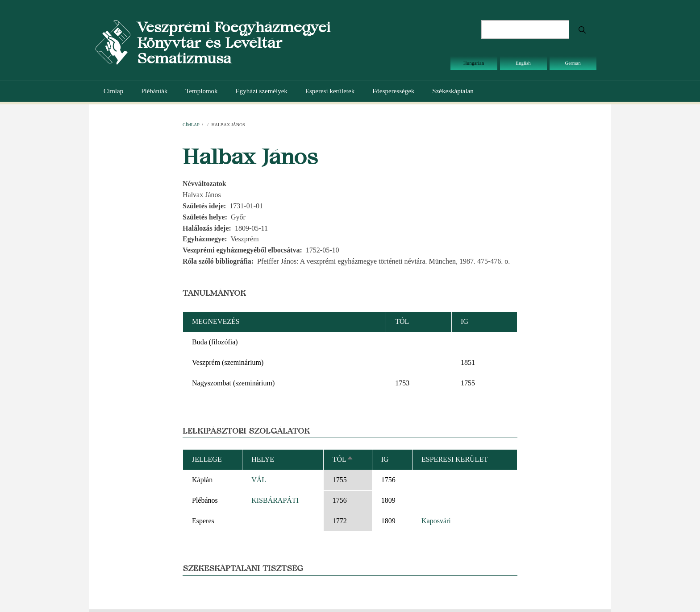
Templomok (201, 91)
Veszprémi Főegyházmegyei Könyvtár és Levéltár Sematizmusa (234, 43)
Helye (263, 459)
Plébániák (154, 91)
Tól (343, 459)
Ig (385, 459)
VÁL (259, 480)
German (573, 63)
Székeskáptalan (453, 91)
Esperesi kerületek (330, 91)
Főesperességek (393, 91)
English (523, 63)
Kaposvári (436, 521)
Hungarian (474, 63)
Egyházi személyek (262, 91)
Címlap (113, 91)
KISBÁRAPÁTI (275, 500)
